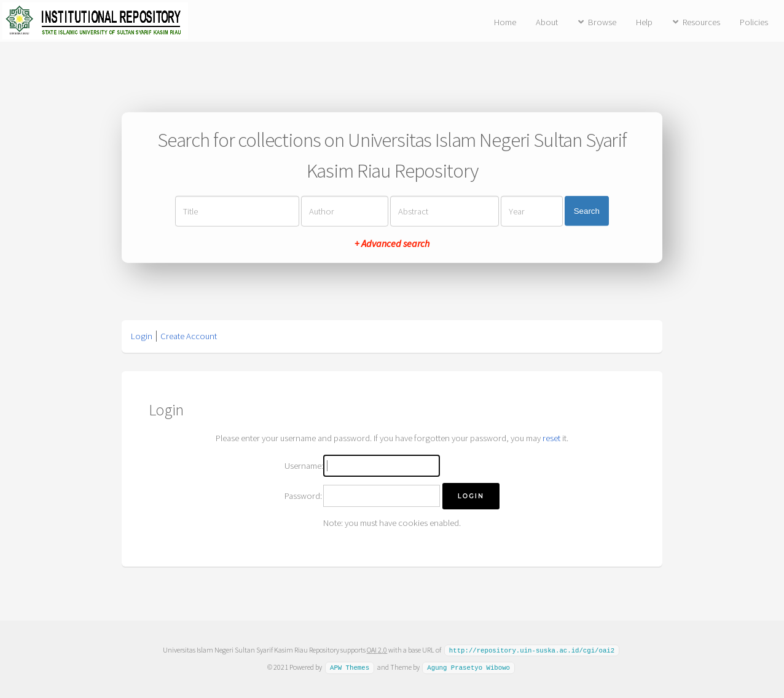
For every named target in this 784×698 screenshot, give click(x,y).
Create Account (189, 336)
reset (551, 438)
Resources (701, 22)
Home (505, 22)
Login (142, 336)
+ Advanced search (392, 243)
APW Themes (350, 667)
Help (644, 22)
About (547, 22)
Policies (754, 22)
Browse (602, 22)
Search (587, 211)
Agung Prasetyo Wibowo (468, 667)
